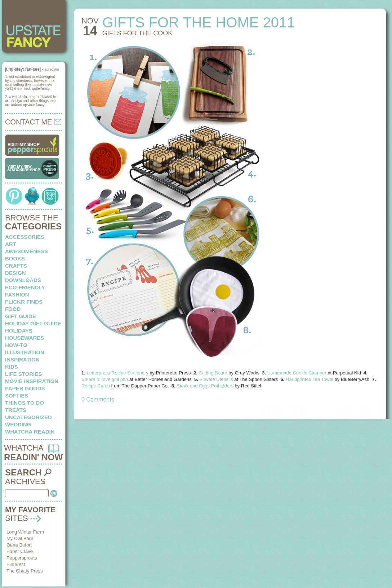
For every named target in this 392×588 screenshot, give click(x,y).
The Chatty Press (24, 571)
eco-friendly (25, 287)
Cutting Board (213, 373)
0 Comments (98, 400)
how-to (16, 345)
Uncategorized (28, 417)
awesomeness (26, 251)
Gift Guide (21, 316)
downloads (23, 280)
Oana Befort (19, 545)
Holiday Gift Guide (33, 323)
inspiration (22, 359)
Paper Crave (20, 551)
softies (17, 396)
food (13, 309)
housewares (24, 338)
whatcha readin (30, 432)
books (15, 258)
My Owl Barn (20, 538)
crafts (16, 266)
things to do (24, 403)
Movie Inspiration (32, 381)
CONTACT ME (33, 122)
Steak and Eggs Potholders (205, 386)
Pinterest (16, 564)
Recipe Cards (96, 386)
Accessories (25, 237)
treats (16, 410)
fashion (17, 295)
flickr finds (24, 302)
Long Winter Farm (25, 532)
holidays (19, 331)
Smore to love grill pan (105, 379)
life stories (23, 374)
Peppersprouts (22, 558)
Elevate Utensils (216, 379)
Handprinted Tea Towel (310, 379)
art (11, 244)
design (15, 273)
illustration (25, 352)
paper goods (25, 388)
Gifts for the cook (137, 33)
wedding (18, 424)
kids (12, 367)
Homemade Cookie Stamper (297, 373)
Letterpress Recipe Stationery (118, 373)
